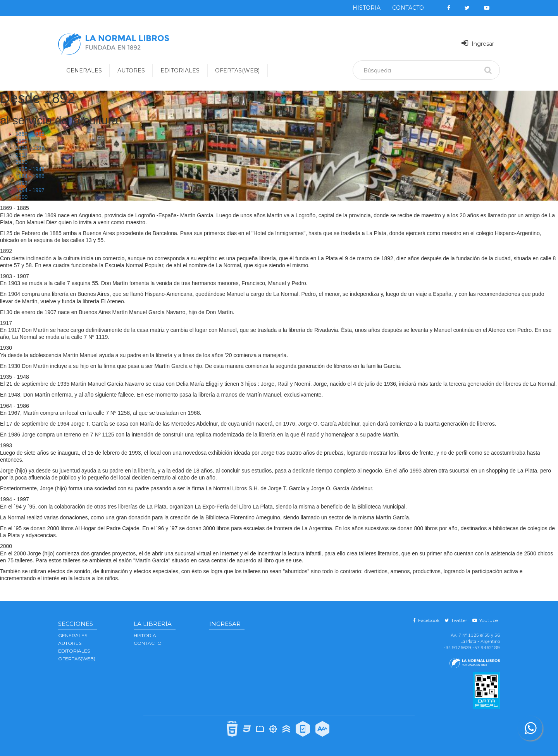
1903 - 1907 (30, 148)
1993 (22, 183)
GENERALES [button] (84, 70)
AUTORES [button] (131, 70)
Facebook (426, 620)
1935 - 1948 (30, 169)
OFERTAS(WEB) (237, 70)
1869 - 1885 (30, 134)
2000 (22, 197)
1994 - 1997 (30, 190)
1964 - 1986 (30, 176)
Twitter (456, 620)
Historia (367, 8)
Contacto (408, 8)
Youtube (485, 620)
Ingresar (478, 43)
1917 (22, 155)
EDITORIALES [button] (180, 70)
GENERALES (73, 635)
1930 (22, 162)
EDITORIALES (74, 651)
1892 (22, 141)
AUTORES (70, 643)
